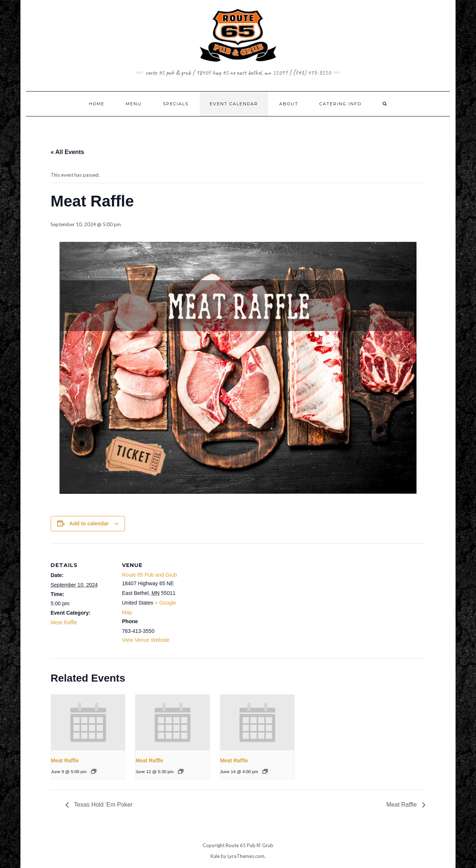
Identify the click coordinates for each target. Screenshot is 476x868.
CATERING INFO (340, 104)
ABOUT (289, 104)
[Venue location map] (233, 595)
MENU (134, 104)
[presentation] (88, 722)
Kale (215, 856)
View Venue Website (146, 640)
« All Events (67, 152)
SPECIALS (176, 104)
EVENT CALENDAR (234, 104)
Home (97, 104)
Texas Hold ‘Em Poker (103, 805)
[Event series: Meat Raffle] (94, 771)
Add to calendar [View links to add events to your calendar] (89, 523)
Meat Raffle (64, 622)
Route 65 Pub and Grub (149, 575)
